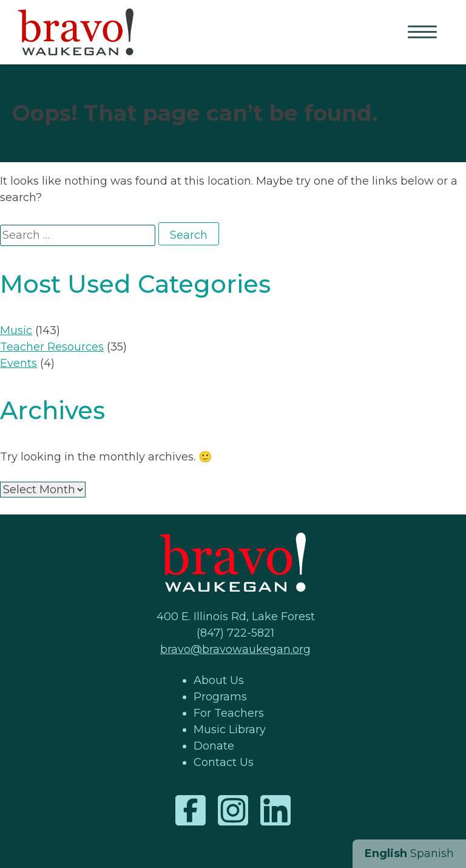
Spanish (432, 853)
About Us (219, 680)
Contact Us (224, 762)
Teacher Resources (52, 347)
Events (19, 363)
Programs (220, 697)
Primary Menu (424, 33)
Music (16, 330)
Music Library (230, 730)
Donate (214, 746)
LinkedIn (275, 810)
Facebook (191, 810)
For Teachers (229, 713)
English (386, 853)
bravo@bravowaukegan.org (235, 649)
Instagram (233, 810)
